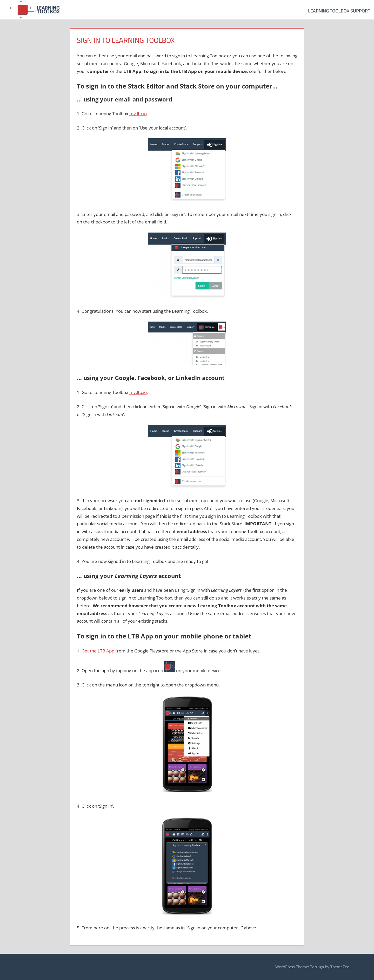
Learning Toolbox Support (339, 11)
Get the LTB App (98, 651)
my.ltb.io (138, 114)
